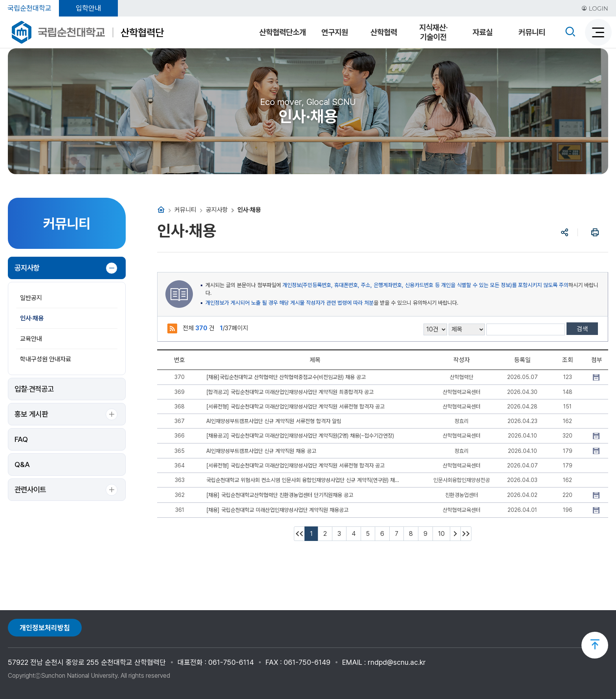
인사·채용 (32, 318)
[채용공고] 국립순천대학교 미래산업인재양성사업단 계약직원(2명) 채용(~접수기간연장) (300, 436)
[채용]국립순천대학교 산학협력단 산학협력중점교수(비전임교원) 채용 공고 (286, 377)
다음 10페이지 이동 (455, 534)
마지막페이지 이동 (466, 534)
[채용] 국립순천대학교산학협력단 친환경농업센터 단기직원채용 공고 (280, 495)
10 (441, 534)
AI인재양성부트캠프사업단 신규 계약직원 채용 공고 (261, 451)
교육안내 (31, 339)
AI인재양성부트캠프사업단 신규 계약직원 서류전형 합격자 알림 (274, 421)
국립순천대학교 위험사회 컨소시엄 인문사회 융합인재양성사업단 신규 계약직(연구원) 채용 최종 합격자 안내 (304, 480)
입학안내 (88, 8)
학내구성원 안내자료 (46, 359)
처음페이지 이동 (299, 534)
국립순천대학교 (29, 8)
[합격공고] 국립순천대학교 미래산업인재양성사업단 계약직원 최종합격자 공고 (290, 392)
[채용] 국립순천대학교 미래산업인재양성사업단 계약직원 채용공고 (277, 510)
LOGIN (595, 8)
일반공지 (31, 298)
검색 (582, 329)
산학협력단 (142, 32)
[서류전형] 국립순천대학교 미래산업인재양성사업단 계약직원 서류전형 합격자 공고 (295, 407)
